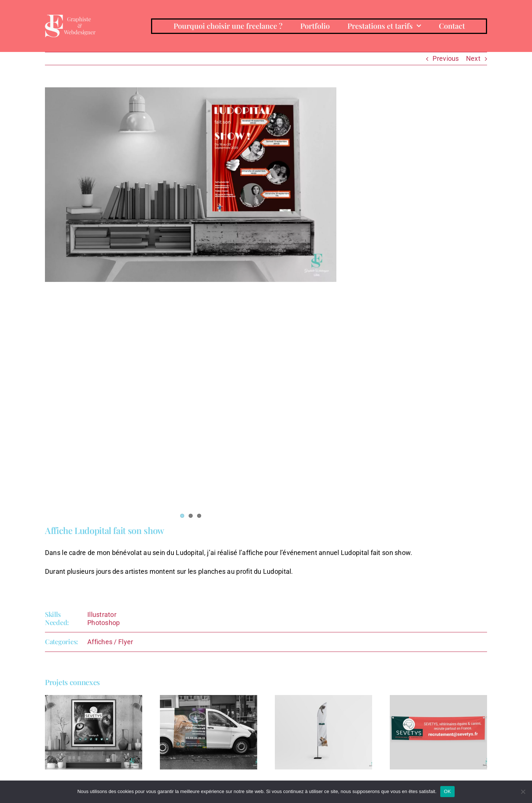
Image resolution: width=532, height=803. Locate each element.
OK (447, 791)
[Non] (523, 792)
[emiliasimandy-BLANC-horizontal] (70, 18)
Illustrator (102, 615)
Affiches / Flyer (110, 642)
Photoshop (104, 623)
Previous (446, 58)
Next (473, 58)
